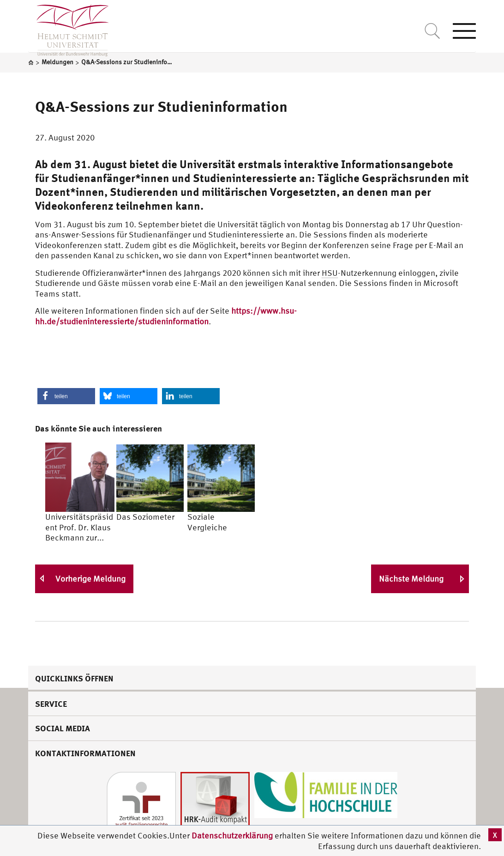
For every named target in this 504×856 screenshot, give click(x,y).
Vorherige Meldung (90, 579)
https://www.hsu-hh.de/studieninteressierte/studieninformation (166, 316)
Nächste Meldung (411, 579)
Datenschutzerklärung (232, 835)
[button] (66, 396)
